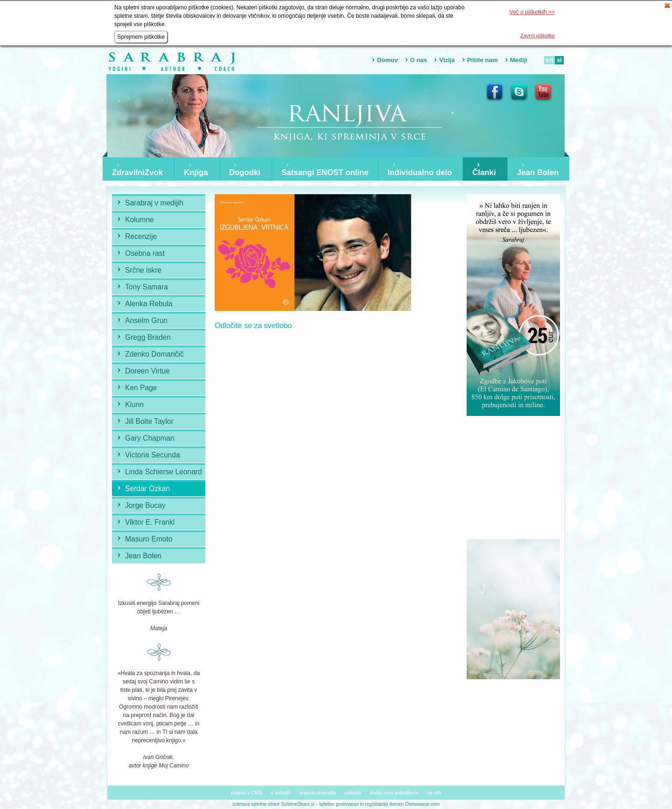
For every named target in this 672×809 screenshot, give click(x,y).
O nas (419, 60)
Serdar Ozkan (147, 489)
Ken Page (141, 388)
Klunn (134, 404)
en (549, 60)
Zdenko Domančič (154, 354)
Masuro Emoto (149, 539)
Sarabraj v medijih (154, 203)
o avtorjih (281, 793)
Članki (484, 173)
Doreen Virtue (147, 371)
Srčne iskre (143, 270)
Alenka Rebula (149, 304)
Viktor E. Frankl (150, 522)
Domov (388, 60)
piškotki (353, 793)
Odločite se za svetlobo (253, 326)
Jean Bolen (538, 173)
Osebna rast (145, 253)
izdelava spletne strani (256, 804)
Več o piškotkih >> (532, 12)
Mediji (519, 60)
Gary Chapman (150, 438)
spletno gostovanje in (342, 804)
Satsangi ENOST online (325, 173)
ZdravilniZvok (137, 173)
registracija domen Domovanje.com (402, 804)
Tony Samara (147, 287)
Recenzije (141, 236)
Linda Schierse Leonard (164, 472)
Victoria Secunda (153, 455)
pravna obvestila (318, 793)
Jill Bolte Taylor (149, 421)
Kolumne (140, 220)
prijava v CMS (247, 793)
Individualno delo (420, 173)
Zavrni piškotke (538, 35)
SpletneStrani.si (297, 804)
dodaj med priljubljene (394, 793)
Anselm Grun (146, 320)
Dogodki (245, 173)
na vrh (434, 793)
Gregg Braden (148, 337)
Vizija (447, 60)
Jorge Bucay (145, 505)
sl (559, 60)
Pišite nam (483, 60)
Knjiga (196, 173)
